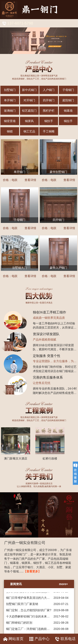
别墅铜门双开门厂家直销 (22, 605)
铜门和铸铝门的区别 (19, 624)
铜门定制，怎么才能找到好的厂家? (29, 611)
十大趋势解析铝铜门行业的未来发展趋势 (32, 618)
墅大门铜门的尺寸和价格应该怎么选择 (31, 593)
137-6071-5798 (20, 23)
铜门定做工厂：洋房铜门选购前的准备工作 (34, 630)
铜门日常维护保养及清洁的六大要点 (29, 599)
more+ (63, 584)
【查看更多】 (32, 571)
